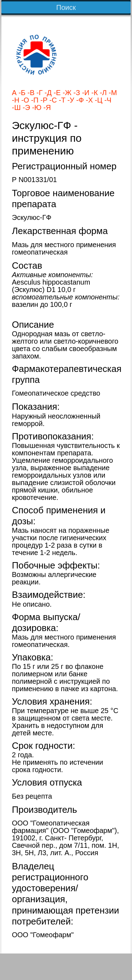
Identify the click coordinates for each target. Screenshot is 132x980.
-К (94, 93)
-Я (46, 107)
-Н (16, 100)
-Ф (79, 100)
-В (30, 93)
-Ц (98, 100)
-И (85, 93)
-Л (102, 93)
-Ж (66, 93)
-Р (43, 100)
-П (34, 100)
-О (24, 100)
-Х (88, 100)
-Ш (16, 107)
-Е (56, 93)
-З (76, 93)
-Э (26, 107)
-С (52, 100)
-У (70, 100)
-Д (47, 93)
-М (112, 93)
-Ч (107, 100)
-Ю (36, 107)
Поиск (66, 7)
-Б (21, 93)
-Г (39, 93)
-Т (61, 100)
